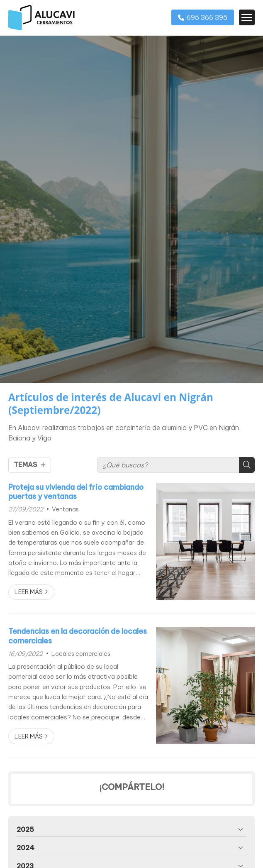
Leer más (29, 592)
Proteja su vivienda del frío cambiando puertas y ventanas (76, 492)
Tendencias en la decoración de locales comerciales (78, 636)
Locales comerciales (81, 654)
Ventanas (65, 509)
